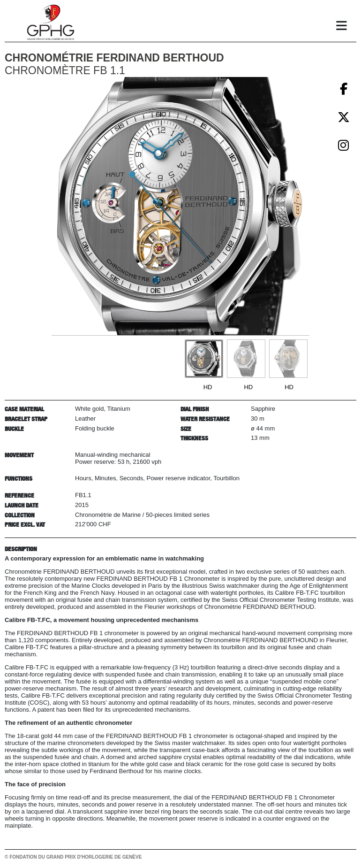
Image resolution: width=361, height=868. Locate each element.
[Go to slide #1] (204, 359)
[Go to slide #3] (288, 359)
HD (208, 387)
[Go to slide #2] (246, 359)
